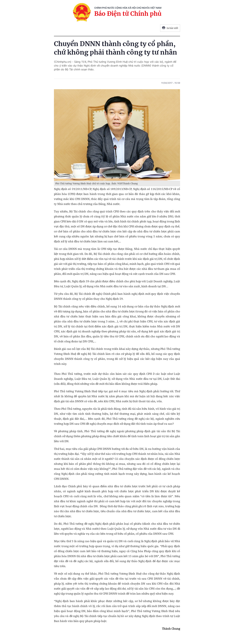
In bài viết (170, 28)
